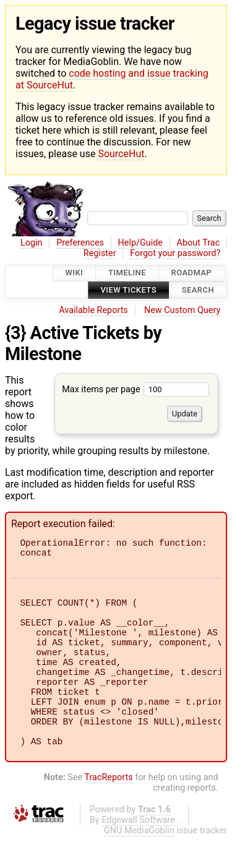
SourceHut (121, 154)
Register (100, 253)
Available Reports (93, 310)
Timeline (127, 273)
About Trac (199, 243)
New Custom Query (182, 310)
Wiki (74, 273)
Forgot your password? (175, 253)
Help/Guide (140, 243)
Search (198, 290)
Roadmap (192, 273)
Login (32, 243)
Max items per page (135, 389)
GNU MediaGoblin (139, 862)
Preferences (80, 243)
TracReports (108, 809)
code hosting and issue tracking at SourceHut (112, 79)
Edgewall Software (138, 852)
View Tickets (129, 290)
